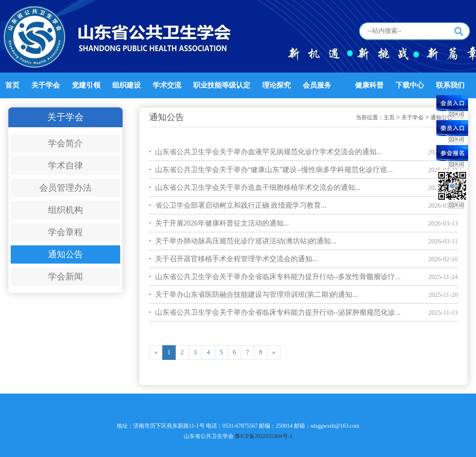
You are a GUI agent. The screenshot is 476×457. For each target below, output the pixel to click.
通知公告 (65, 254)
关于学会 (46, 85)
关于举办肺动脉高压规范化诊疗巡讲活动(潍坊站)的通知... (243, 241)
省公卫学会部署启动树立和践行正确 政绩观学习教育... (238, 206)
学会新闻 (65, 276)
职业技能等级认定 (222, 85)
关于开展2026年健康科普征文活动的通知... (219, 223)
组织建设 (127, 85)
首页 (12, 85)
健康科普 (369, 85)
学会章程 (65, 232)
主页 (389, 118)
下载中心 (410, 85)
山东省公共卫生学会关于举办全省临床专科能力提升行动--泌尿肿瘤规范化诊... (275, 313)
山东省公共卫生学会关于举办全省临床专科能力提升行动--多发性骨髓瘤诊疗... (275, 277)
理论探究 (276, 85)
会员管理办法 (65, 188)
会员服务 (317, 85)
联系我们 (450, 85)
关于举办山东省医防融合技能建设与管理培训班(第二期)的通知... (253, 295)
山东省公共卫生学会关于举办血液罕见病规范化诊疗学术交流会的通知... (265, 152)
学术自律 (65, 165)
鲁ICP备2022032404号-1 (264, 436)
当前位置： (370, 118)
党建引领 (86, 85)
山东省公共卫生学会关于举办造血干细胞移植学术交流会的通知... (255, 188)
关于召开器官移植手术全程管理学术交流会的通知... (233, 259)
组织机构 (65, 210)
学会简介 (65, 143)
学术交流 (167, 85)
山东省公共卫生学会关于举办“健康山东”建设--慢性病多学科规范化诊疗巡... (271, 170)
